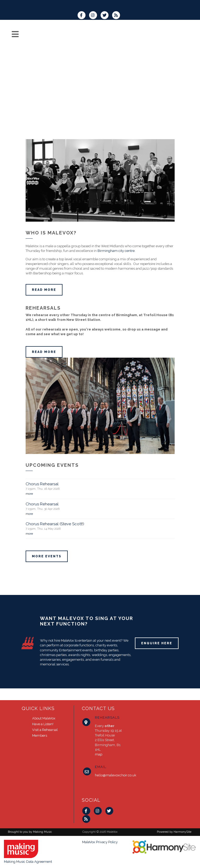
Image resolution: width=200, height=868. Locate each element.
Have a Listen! (43, 724)
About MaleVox (44, 718)
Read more (44, 290)
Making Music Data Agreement (28, 862)
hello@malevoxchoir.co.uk (116, 775)
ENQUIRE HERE (157, 643)
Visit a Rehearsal (45, 730)
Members (40, 736)
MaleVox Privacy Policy (100, 842)
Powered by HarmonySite (174, 832)
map (99, 754)
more (29, 494)
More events (47, 556)
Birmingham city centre (116, 251)
